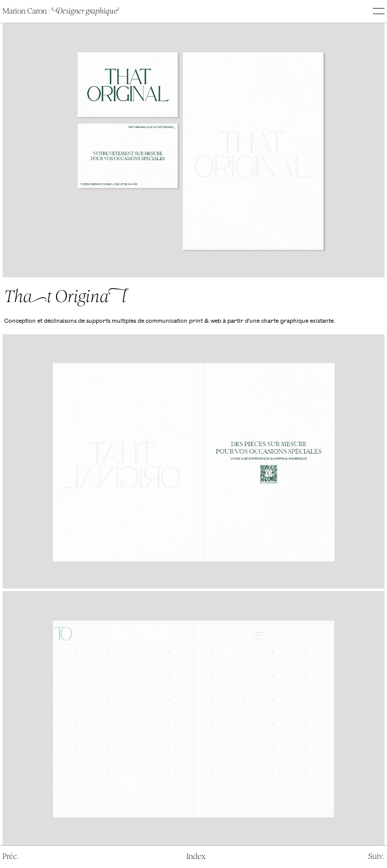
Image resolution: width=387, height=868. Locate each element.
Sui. (376, 856)
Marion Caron (60, 11)
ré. (11, 856)
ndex (196, 856)
